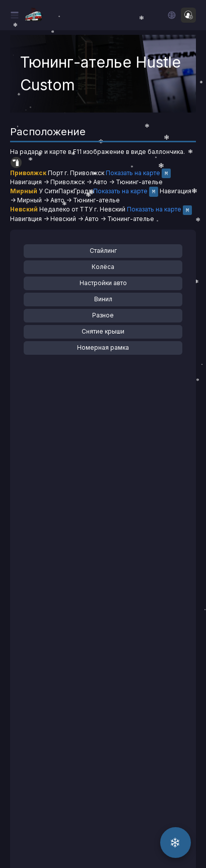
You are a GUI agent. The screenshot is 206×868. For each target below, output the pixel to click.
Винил (103, 299)
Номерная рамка (103, 347)
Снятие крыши (103, 331)
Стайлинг (103, 251)
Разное (103, 315)
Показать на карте (133, 173)
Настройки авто (103, 283)
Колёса (103, 267)
